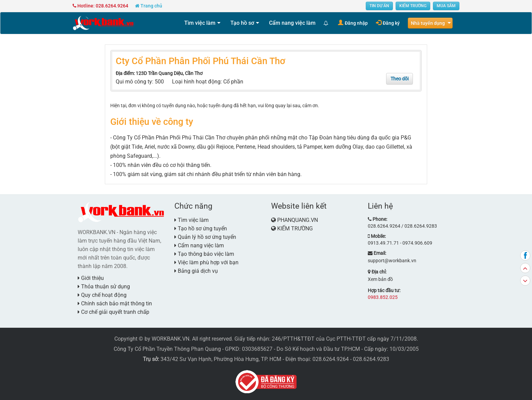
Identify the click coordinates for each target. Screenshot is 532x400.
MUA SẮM (446, 6)
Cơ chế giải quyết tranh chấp (113, 312)
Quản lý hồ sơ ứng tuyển (205, 237)
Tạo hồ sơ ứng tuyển (201, 228)
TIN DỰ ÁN (379, 6)
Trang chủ (149, 6)
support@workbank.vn (392, 261)
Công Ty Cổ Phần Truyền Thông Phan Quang (167, 349)
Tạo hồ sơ (242, 23)
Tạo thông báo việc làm (204, 254)
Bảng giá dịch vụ (196, 271)
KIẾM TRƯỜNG (413, 6)
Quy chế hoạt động (102, 295)
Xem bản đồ (380, 279)
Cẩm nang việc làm (292, 23)
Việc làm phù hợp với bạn (206, 262)
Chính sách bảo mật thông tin (115, 303)
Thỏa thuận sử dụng (104, 287)
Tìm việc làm (200, 23)
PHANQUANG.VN (298, 220)
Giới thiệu (91, 278)
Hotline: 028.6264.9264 (100, 6)
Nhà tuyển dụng (428, 23)
